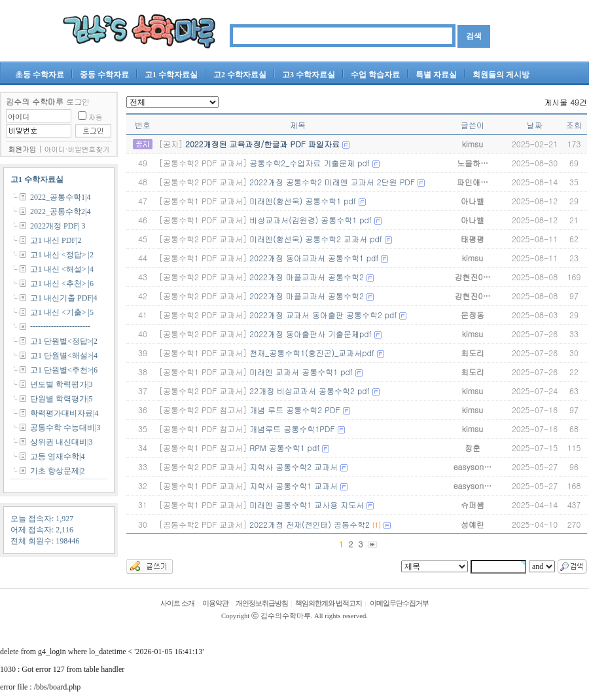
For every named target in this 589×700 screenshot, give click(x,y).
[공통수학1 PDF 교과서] (203, 201)
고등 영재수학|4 (57, 456)
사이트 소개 (177, 603)
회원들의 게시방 (501, 75)
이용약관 (215, 603)
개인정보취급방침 (262, 603)
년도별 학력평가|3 (61, 384)
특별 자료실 (436, 75)
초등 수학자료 (40, 75)
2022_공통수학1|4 (60, 197)
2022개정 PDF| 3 (58, 226)
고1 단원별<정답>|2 (64, 341)
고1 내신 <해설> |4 (62, 269)
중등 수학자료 (104, 75)
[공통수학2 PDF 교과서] (203, 163)
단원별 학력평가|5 (61, 399)
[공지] (171, 144)
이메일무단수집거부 (399, 603)
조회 (574, 125)
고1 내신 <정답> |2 (62, 255)
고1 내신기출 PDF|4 (63, 298)
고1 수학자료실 (171, 75)
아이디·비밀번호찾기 (77, 149)
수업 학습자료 (375, 75)
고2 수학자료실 (240, 75)
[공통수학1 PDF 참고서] (203, 429)
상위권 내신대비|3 (61, 442)
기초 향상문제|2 (57, 471)
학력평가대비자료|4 (64, 413)
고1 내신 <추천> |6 (62, 284)
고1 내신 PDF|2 (56, 240)
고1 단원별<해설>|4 (64, 356)
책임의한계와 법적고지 (329, 603)
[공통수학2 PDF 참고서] (203, 410)
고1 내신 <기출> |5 (62, 312)
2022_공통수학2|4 (60, 212)
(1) (377, 525)
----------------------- (60, 326)
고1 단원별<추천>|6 (64, 370)
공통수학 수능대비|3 (65, 428)
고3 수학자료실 (309, 75)
